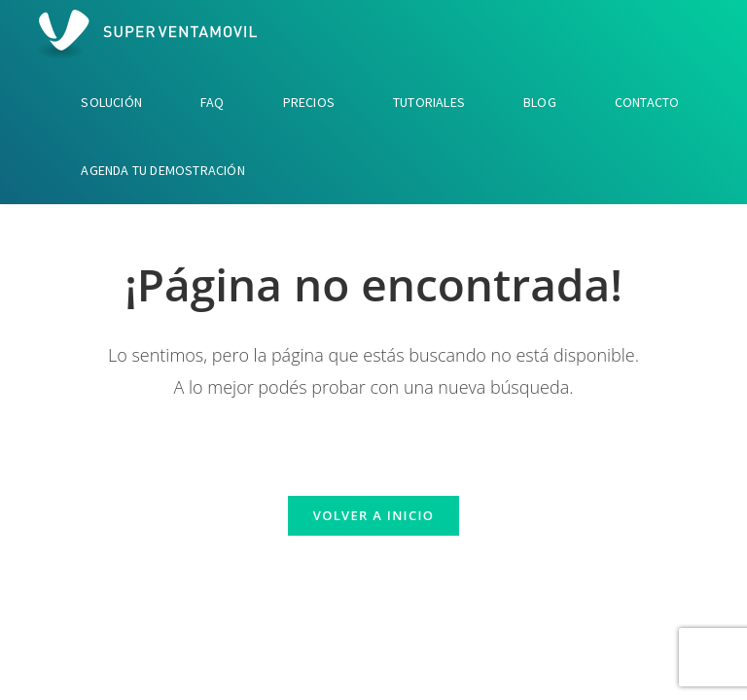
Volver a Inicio (373, 515)
